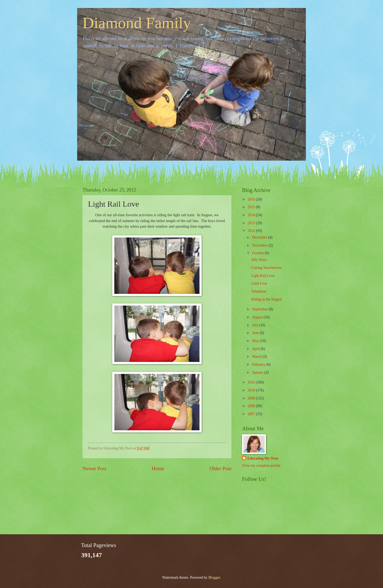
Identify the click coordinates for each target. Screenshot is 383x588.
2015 (252, 207)
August (258, 317)
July (256, 325)
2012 (252, 231)
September (260, 309)
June (256, 333)
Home (158, 468)
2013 (252, 223)
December (260, 237)
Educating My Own (263, 458)
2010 (252, 390)
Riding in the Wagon (266, 299)
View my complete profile (261, 466)
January (258, 372)
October (259, 253)
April (257, 349)
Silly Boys (259, 260)
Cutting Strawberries (266, 268)
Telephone (259, 291)
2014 (252, 215)
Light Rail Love (263, 276)
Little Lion (259, 283)
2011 (252, 382)
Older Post (220, 468)
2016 (252, 199)
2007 (252, 414)
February (259, 364)
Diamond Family (137, 23)
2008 (252, 406)
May (256, 341)
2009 (252, 398)
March (257, 356)
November (260, 245)
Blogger (214, 577)
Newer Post (94, 468)
